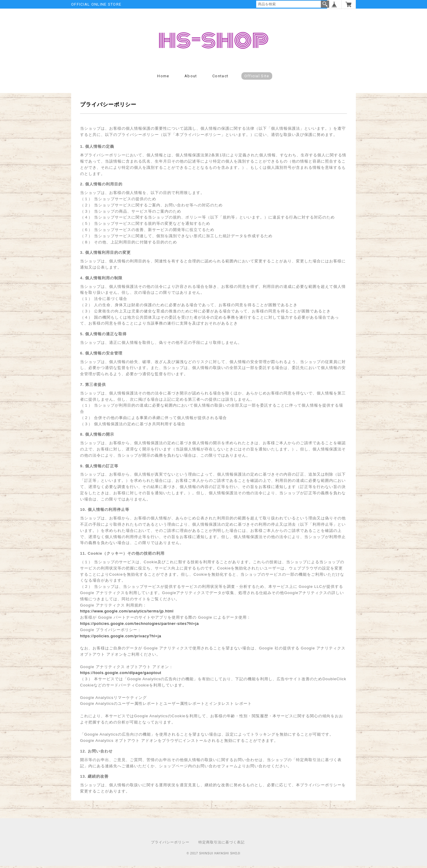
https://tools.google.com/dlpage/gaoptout (121, 675)
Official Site (257, 78)
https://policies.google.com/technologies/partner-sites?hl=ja (140, 626)
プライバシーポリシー (170, 844)
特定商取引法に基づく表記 (222, 844)
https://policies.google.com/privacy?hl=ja (121, 638)
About (191, 78)
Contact (220, 78)
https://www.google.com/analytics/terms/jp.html (127, 613)
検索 (325, 4)
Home (163, 78)
